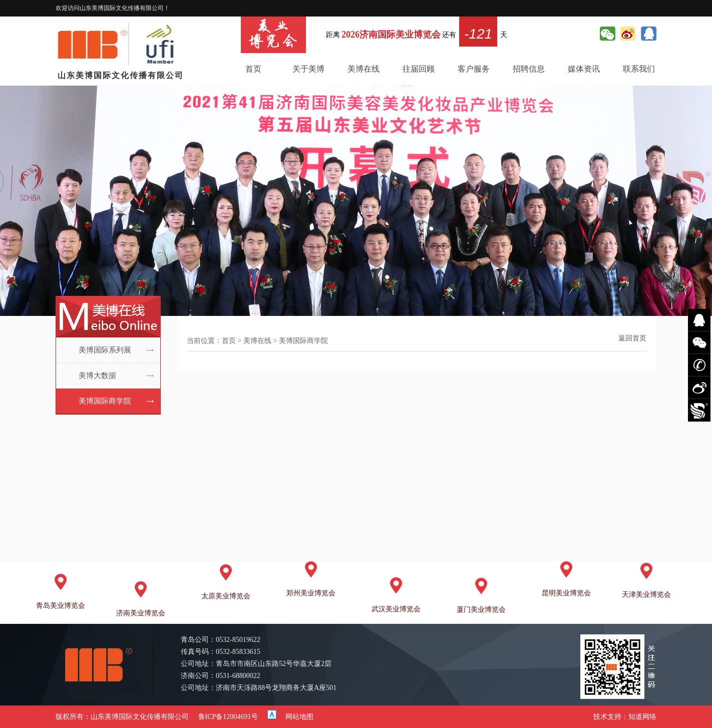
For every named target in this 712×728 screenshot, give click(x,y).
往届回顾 (419, 69)
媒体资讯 (584, 69)
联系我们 (639, 69)
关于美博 (308, 69)
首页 (253, 69)
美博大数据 (97, 376)
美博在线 (364, 69)
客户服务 (474, 69)
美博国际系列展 (105, 350)
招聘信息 (529, 69)
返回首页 (632, 338)
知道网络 (642, 717)
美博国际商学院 (105, 401)
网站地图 (299, 717)
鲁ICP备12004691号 (228, 717)
